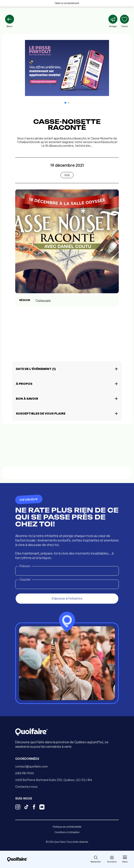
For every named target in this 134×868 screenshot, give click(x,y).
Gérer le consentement (67, 3)
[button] (65, 103)
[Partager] (113, 21)
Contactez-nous (26, 787)
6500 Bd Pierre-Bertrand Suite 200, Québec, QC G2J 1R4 (54, 780)
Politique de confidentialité (67, 827)
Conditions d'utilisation (67, 832)
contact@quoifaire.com (31, 766)
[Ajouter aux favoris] (124, 21)
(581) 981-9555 (25, 773)
